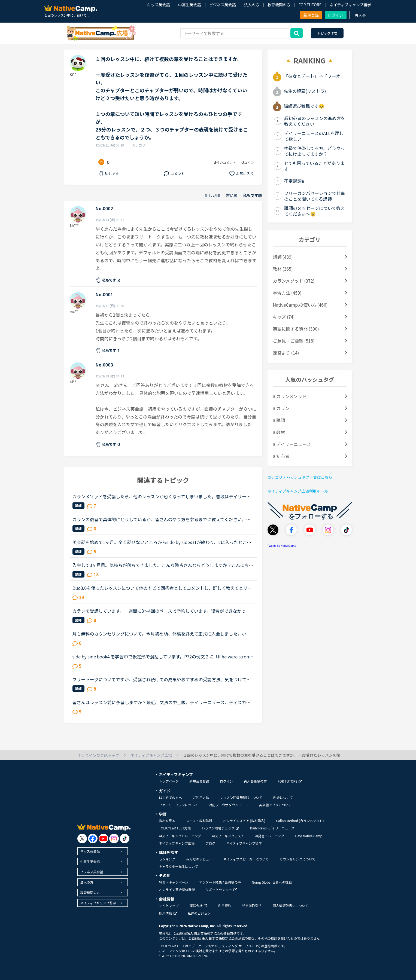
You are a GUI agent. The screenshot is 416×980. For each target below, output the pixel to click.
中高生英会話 (190, 5)
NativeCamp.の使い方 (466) (300, 305)
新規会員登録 (199, 781)
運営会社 (198, 906)
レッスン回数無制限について (241, 797)
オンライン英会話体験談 (177, 889)
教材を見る (167, 821)
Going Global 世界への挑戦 (272, 882)
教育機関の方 (279, 5)
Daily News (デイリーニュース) (273, 828)
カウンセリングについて (297, 859)
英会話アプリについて (275, 805)
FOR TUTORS (310, 5)
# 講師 (279, 420)
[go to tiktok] (125, 839)
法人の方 (252, 5)
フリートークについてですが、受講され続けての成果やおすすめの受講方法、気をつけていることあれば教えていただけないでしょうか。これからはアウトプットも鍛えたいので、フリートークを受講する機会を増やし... (162, 679)
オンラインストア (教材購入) (244, 821)
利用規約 (225, 906)
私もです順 (252, 195)
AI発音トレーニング (270, 836)
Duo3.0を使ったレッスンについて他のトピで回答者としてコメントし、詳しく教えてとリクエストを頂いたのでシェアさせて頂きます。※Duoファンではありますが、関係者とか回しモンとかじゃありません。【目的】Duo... (162, 588)
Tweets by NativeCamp (282, 546)
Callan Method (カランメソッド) (300, 821)
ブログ (210, 843)
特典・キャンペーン (174, 882)
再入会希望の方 (255, 781)
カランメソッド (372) (294, 281)
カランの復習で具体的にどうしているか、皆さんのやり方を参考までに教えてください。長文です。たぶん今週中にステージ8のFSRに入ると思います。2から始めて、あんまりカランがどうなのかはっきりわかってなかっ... (163, 519)
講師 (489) (283, 257)
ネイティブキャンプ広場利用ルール (298, 491)
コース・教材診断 (199, 821)
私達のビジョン (199, 913)
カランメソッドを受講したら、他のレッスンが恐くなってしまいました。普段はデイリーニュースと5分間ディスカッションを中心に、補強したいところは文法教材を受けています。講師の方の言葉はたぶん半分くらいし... (163, 496)
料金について (283, 797)
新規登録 (311, 15)
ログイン (336, 15)
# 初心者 (281, 456)
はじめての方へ (171, 797)
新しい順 (212, 195)
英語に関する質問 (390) (296, 329)
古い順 (232, 195)
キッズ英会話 (159, 5)
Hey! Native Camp (309, 836)
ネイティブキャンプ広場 (177, 843)
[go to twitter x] (82, 839)
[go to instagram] (114, 839)
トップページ (169, 781)
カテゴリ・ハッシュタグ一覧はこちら (300, 477)
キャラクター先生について (179, 866)
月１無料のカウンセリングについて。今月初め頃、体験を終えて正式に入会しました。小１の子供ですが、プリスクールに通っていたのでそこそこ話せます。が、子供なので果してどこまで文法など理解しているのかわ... (162, 634)
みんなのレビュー (199, 859)
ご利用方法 (201, 797)
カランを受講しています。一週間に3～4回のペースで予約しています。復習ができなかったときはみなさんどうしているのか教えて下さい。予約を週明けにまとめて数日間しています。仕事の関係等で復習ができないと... (161, 611)
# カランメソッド (290, 396)
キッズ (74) (284, 317)
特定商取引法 (252, 906)
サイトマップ (169, 906)
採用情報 (168, 913)
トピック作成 (327, 33)
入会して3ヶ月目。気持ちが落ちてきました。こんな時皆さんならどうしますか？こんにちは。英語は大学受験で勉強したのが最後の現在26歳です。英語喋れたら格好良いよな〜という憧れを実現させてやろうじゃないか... (162, 565)
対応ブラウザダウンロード (228, 805)
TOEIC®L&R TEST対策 (175, 828)
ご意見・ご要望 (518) (294, 341)
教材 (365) (283, 269)
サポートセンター (221, 889)
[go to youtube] (103, 839)
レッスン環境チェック (221, 828)
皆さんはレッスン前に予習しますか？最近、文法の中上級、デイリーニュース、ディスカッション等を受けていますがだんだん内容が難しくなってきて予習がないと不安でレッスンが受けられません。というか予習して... (162, 702)
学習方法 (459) (287, 293)
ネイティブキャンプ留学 (350, 5)
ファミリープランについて (179, 805)
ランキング (167, 859)
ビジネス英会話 (223, 5)
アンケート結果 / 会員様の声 (220, 882)
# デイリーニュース (292, 444)
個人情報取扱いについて (291, 906)
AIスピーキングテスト (228, 836)
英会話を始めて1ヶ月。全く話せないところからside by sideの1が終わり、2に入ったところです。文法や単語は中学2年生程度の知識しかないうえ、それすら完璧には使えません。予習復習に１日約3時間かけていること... (163, 542)
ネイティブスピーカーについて (246, 859)
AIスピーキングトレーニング (180, 836)
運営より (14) (286, 353)
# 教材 (279, 432)
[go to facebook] (93, 839)
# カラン (281, 408)
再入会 (360, 15)
